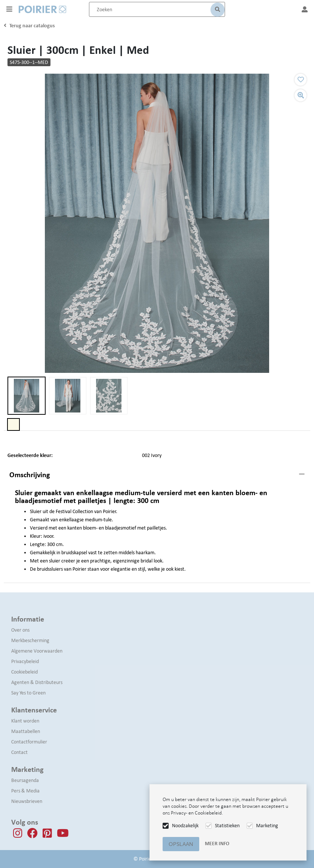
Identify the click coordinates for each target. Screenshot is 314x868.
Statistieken (227, 826)
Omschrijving (30, 475)
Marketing (267, 826)
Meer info (217, 844)
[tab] (157, 475)
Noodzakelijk (185, 826)
